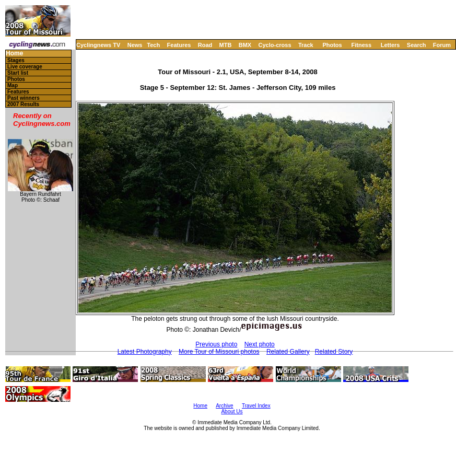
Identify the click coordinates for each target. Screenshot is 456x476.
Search (417, 45)
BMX (245, 45)
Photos (332, 45)
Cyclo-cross (275, 45)
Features (179, 45)
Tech (153, 45)
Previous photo (216, 344)
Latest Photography (145, 352)
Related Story (334, 352)
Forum (442, 45)
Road (205, 45)
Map (13, 85)
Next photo (260, 344)
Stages (16, 60)
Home (14, 54)
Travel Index (256, 406)
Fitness (361, 45)
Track (306, 45)
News (135, 45)
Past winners (24, 98)
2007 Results (23, 104)
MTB (226, 45)
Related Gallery (288, 352)
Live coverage (25, 67)
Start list (18, 73)
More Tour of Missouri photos (219, 352)
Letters (390, 45)
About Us (232, 411)
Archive (224, 406)
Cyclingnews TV (98, 45)
